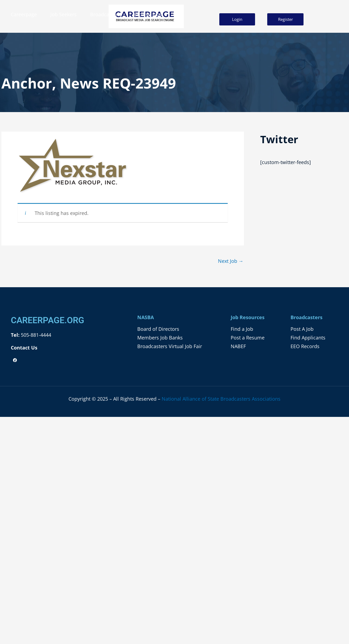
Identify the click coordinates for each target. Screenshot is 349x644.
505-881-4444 (35, 335)
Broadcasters (105, 14)
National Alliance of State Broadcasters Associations (221, 399)
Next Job (231, 261)
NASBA (146, 317)
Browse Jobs (148, 14)
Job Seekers (63, 14)
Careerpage (24, 14)
